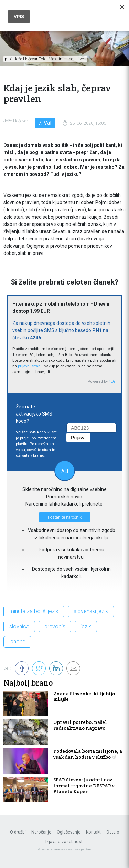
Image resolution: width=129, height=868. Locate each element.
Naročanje (41, 832)
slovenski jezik (91, 611)
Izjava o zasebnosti (64, 842)
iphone (17, 642)
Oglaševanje (69, 832)
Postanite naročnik (65, 517)
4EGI (113, 382)
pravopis (55, 626)
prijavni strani (30, 366)
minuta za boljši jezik (34, 611)
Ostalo (113, 832)
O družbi (18, 832)
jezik (86, 626)
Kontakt (93, 832)
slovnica (19, 626)
